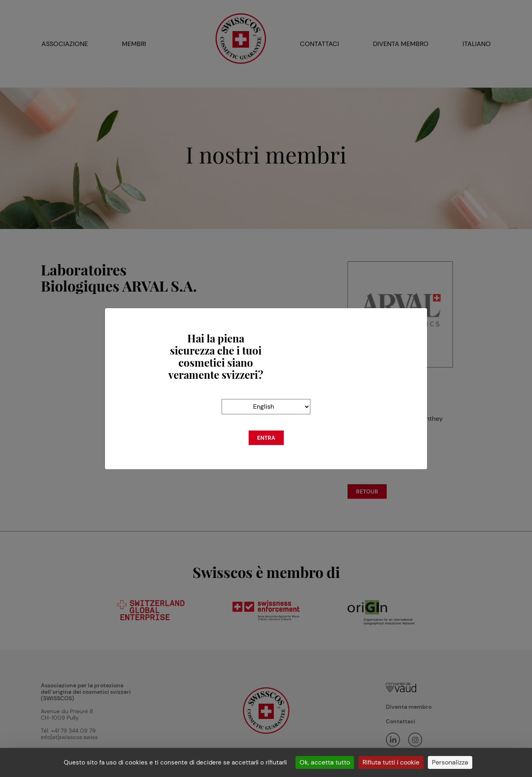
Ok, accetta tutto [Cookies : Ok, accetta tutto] (325, 762)
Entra (266, 438)
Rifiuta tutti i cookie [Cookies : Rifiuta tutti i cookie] (391, 762)
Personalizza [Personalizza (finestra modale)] (450, 762)
